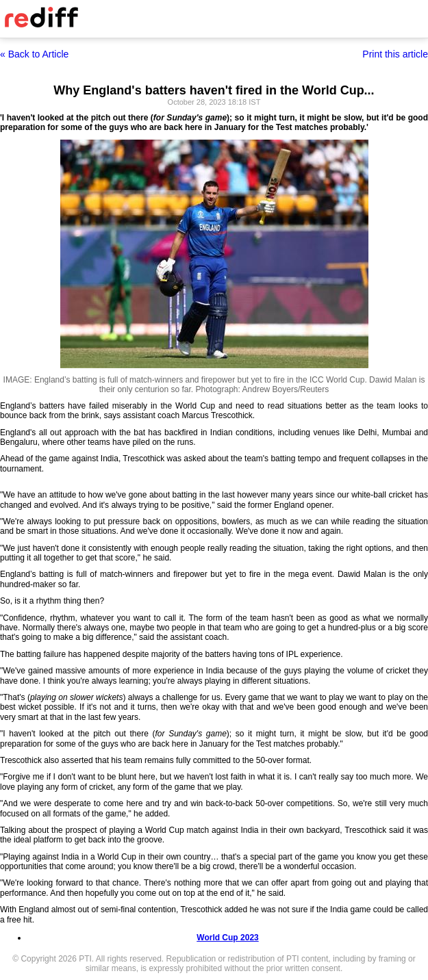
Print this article (395, 54)
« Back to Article (34, 54)
